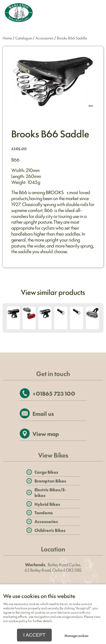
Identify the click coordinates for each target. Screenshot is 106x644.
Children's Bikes (50, 530)
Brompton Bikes (50, 481)
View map (46, 434)
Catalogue (24, 38)
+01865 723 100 (54, 393)
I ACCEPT (34, 635)
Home (7, 38)
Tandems (44, 512)
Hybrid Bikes (47, 504)
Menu (94, 13)
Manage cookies (76, 635)
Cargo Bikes (46, 472)
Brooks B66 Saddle (72, 38)
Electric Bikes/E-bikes (50, 492)
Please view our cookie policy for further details (52, 619)
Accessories (44, 38)
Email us (43, 413)
